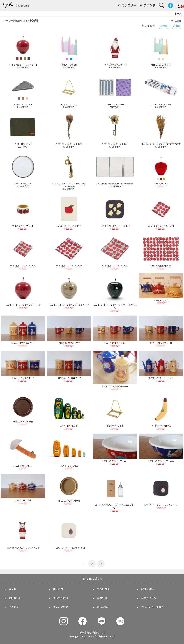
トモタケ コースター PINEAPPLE (115, 212)
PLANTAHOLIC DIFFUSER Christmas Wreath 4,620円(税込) (161, 130)
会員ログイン (149, 598)
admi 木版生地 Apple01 (161, 252)
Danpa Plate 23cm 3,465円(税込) (23, 170)
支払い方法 (103, 589)
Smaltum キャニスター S (23, 366)
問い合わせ (15, 598)
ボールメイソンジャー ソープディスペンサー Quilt (115, 493)
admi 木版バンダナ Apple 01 (69, 252)
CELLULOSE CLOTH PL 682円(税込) (115, 90)
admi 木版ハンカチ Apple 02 (23, 252)
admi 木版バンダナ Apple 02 (115, 252)
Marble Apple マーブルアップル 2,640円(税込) (23, 51)
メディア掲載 (60, 607)
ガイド (12, 589)
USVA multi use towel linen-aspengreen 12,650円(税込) (115, 170)
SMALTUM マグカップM (161, 331)
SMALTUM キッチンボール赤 (115, 449)
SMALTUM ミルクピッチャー (115, 371)
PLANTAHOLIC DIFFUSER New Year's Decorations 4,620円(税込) (69, 171)
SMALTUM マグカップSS (69, 331)
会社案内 (58, 589)
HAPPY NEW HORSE (69, 452)
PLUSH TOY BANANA (161, 412)
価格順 (164, 26)
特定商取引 (103, 607)
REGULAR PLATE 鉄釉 (23, 410)
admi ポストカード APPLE (69, 212)
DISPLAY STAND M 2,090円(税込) (69, 90)
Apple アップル (161, 170)
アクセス (14, 607)
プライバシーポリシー (154, 607)
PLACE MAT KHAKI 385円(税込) (23, 130)
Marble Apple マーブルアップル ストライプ (69, 291)
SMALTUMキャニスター (23, 331)
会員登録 (102, 598)
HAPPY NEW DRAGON (69, 412)
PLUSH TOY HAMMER (23, 452)
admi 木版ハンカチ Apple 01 (161, 212)
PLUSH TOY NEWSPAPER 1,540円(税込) (161, 90)
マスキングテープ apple (23, 212)
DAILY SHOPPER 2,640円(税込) (69, 51)
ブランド (149, 5)
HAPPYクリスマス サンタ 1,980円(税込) (115, 51)
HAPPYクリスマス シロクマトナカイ (23, 534)
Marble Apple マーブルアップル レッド (23, 291)
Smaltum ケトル (161, 289)
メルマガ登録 (60, 598)
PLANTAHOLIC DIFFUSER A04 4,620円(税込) (69, 130)
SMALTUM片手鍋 (23, 489)
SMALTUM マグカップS (115, 331)
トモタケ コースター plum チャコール (161, 491)
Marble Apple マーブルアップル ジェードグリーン (115, 293)
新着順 (177, 26)
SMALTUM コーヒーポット (161, 366)
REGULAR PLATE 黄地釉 (69, 489)
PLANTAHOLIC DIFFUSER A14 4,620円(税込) (115, 130)
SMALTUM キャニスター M (69, 366)
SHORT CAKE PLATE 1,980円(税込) (23, 90)
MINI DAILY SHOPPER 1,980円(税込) (161, 51)
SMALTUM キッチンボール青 (161, 449)
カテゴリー (129, 5)
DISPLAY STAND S (115, 412)
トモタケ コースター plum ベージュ (69, 534)
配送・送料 (148, 589)
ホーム (178, 14)
